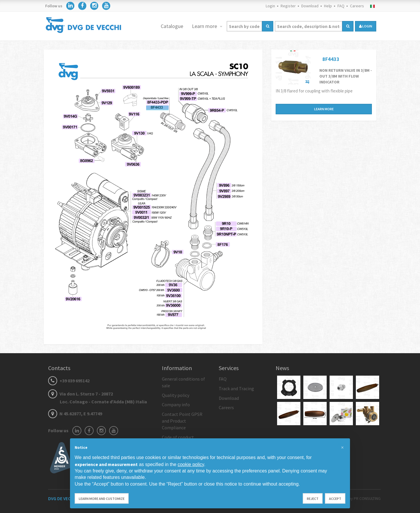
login (366, 26)
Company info (176, 405)
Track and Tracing (236, 388)
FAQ (341, 6)
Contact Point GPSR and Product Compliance (182, 421)
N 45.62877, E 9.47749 (75, 414)
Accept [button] (335, 499)
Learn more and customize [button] (102, 499)
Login (270, 6)
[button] (342, 448)
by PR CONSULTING (365, 498)
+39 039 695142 (69, 381)
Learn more (205, 26)
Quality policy (176, 395)
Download (310, 6)
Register (288, 6)
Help (328, 6)
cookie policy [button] (191, 464)
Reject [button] (313, 499)
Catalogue (172, 26)
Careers (357, 6)
